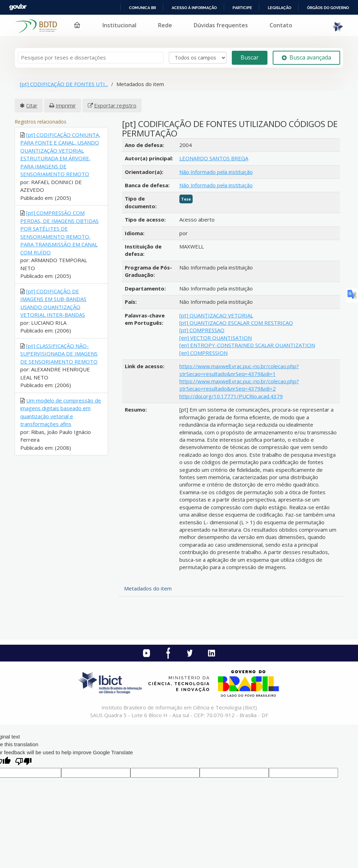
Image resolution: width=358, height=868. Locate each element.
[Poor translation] (23, 762)
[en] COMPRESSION (203, 353)
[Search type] (198, 58)
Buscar (250, 57)
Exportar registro (115, 105)
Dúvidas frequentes (221, 25)
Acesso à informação (194, 8)
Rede (165, 25)
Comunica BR (142, 8)
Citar (32, 105)
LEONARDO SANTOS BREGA (214, 158)
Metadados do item (148, 588)
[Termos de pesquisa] (91, 58)
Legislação (280, 8)
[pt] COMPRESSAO (202, 330)
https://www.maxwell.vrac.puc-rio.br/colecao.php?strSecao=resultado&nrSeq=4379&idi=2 (239, 385)
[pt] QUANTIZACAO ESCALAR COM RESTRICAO (236, 323)
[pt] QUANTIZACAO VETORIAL (216, 315)
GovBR (18, 7)
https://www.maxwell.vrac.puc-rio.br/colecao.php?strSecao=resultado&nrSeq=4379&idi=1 (239, 370)
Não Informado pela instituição (216, 172)
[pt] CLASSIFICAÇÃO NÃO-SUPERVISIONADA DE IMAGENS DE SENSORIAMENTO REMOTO (59, 354)
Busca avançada (306, 57)
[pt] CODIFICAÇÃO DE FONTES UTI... (64, 84)
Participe (242, 8)
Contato (281, 25)
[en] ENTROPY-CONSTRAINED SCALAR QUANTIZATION (247, 345)
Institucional (119, 25)
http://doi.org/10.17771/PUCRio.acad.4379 (231, 396)
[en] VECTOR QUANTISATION (216, 338)
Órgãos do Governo (328, 8)
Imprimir (66, 105)
